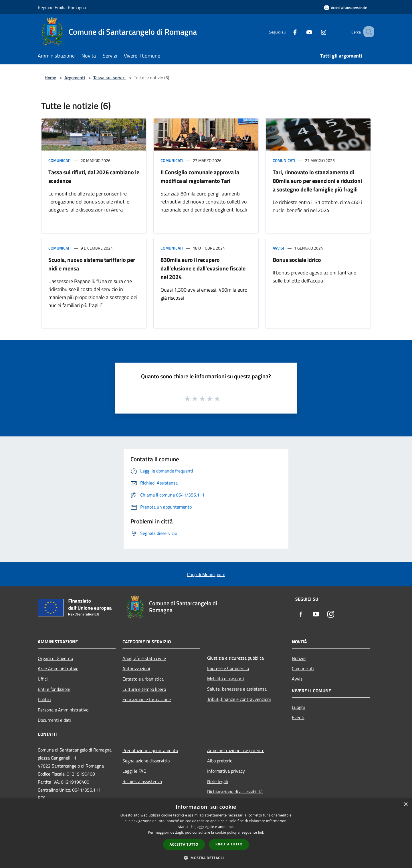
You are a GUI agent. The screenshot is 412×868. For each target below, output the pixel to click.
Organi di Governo (55, 658)
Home (50, 78)
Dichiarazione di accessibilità (235, 792)
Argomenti (75, 78)
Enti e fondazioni (54, 689)
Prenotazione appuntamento (150, 750)
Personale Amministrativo (63, 710)
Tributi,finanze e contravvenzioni (239, 699)
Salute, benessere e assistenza (237, 689)
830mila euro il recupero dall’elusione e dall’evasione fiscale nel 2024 (203, 268)
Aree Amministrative (58, 669)
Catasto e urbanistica (143, 679)
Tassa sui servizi (109, 78)
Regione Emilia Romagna (62, 7)
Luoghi (298, 707)
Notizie (299, 658)
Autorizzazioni (136, 669)
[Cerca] (367, 32)
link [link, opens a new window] (261, 832)
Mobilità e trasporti (226, 679)
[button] (206, 858)
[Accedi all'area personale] (345, 8)
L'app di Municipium (206, 574)
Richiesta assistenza (142, 781)
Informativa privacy (226, 771)
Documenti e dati (54, 720)
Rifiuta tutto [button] (229, 844)
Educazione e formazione (147, 699)
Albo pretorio (220, 761)
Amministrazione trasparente (236, 750)
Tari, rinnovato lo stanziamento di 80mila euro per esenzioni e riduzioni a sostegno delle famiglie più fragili (317, 181)
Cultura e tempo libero (144, 689)
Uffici (43, 679)
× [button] (406, 805)
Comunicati (60, 160)
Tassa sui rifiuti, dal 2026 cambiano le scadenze (94, 176)
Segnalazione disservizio (146, 761)
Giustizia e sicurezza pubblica (235, 658)
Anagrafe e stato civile (144, 658)
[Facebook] (288, 32)
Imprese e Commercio (228, 668)
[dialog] (206, 833)
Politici (44, 699)
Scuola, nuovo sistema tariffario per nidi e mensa (92, 264)
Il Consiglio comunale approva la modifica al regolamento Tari (200, 176)
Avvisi (278, 248)
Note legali (218, 781)
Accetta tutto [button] (184, 844)
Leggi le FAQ (134, 771)
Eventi (298, 717)
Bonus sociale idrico (297, 260)
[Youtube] (302, 32)
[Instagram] (316, 32)
